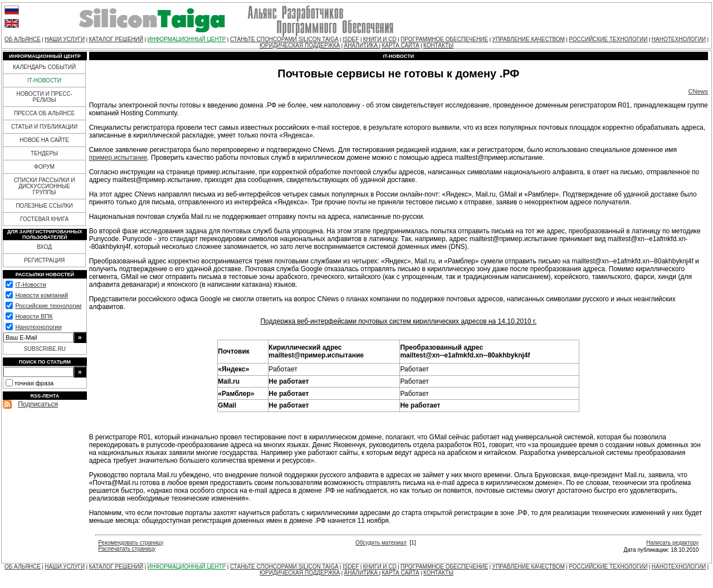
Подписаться (38, 404)
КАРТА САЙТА (400, 45)
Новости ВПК (34, 316)
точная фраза (34, 383)
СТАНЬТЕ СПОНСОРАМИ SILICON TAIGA (284, 39)
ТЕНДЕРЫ (44, 153)
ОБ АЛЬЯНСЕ (23, 39)
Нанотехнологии (38, 327)
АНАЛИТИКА (362, 45)
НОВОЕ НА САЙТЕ (44, 140)
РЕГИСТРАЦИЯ (44, 260)
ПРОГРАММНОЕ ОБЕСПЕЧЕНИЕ (444, 39)
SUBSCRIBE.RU (45, 349)
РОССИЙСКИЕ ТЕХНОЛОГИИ (608, 39)
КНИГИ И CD (380, 39)
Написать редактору (672, 543)
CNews (698, 91)
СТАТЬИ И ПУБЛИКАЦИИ (44, 127)
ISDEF (351, 39)
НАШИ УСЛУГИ (65, 39)
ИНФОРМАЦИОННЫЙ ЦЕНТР (187, 39)
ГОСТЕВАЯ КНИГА (44, 219)
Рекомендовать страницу (131, 543)
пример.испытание (118, 158)
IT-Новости (30, 285)
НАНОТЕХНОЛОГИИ (679, 39)
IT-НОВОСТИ (44, 80)
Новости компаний (41, 295)
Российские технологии (48, 306)
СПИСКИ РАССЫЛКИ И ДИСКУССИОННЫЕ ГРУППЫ (45, 186)
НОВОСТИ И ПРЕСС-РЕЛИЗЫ (44, 97)
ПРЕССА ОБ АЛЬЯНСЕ (44, 113)
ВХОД (44, 247)
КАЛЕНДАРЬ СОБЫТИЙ (44, 67)
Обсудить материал (381, 543)
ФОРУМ (44, 167)
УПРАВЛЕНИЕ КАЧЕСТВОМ (529, 39)
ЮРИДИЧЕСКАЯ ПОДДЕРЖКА (300, 45)
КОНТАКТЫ (438, 45)
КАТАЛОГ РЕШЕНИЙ (116, 39)
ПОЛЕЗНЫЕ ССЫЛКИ (44, 206)
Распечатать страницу (127, 549)
